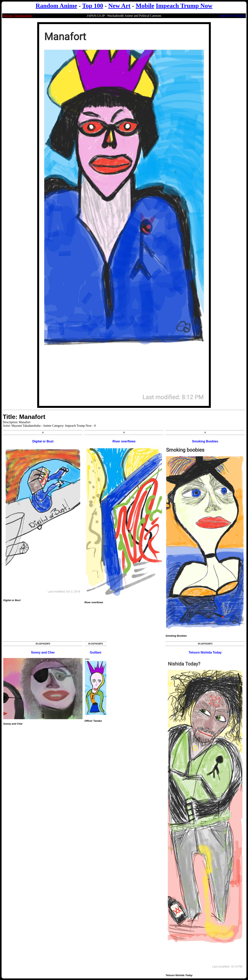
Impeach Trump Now (184, 6)
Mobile (145, 6)
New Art (119, 6)
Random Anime (56, 6)
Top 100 (93, 6)
